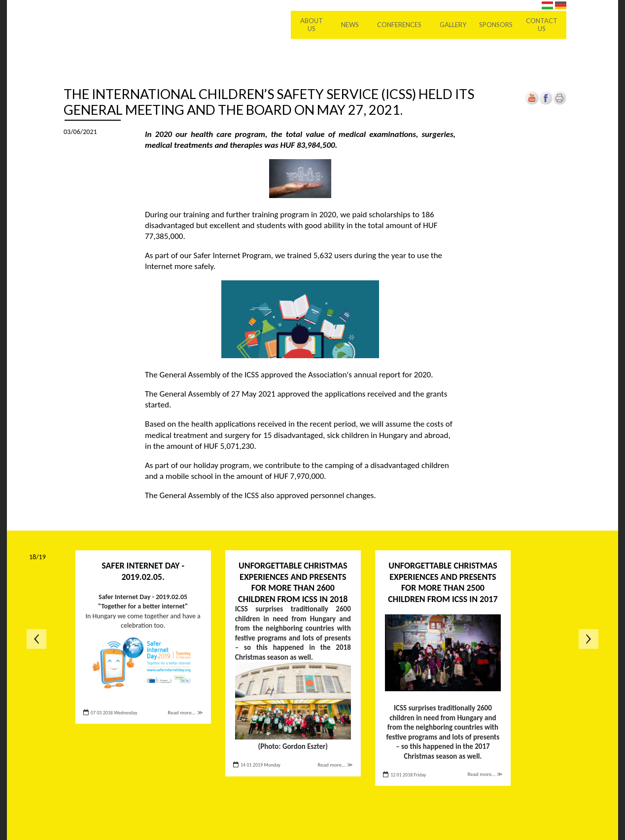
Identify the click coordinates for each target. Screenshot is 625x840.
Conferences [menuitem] (399, 25)
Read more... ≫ (185, 713)
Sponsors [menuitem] (496, 25)
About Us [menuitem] (312, 25)
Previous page (36, 639)
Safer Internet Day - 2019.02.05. (143, 571)
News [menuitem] (350, 25)
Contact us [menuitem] (542, 25)
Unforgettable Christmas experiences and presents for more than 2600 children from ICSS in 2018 (293, 582)
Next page (589, 639)
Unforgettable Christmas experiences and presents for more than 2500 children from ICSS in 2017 (443, 582)
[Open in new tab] (546, 103)
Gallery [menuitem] (453, 25)
